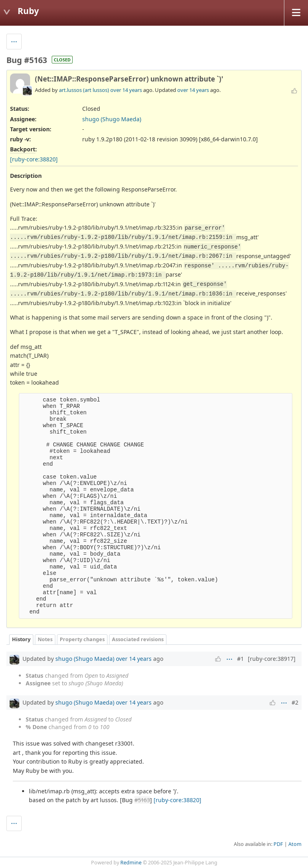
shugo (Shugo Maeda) (112, 119)
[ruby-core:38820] (34, 159)
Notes (45, 639)
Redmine (131, 863)
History (21, 639)
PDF (278, 844)
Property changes (82, 639)
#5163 (142, 800)
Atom (295, 844)
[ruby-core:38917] (272, 659)
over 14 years (126, 90)
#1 (240, 659)
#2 (295, 702)
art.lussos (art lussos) (84, 90)
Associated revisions (138, 639)
